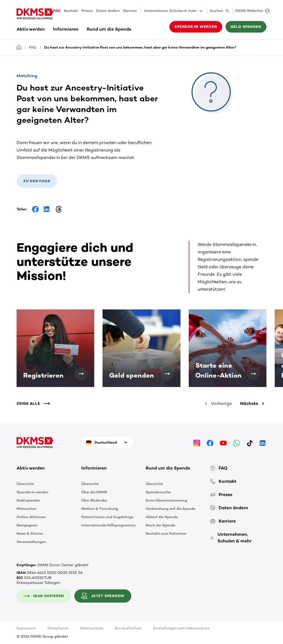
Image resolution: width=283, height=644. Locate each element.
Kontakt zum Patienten (166, 533)
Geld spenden (246, 27)
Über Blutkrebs (94, 500)
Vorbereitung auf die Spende (171, 509)
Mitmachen (27, 509)
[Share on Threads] (59, 209)
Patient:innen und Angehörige (107, 517)
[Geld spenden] (167, 374)
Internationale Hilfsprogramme (108, 525)
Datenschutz (92, 628)
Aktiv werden (31, 29)
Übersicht (25, 484)
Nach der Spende (160, 525)
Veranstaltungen (31, 542)
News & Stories (30, 533)
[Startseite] (19, 47)
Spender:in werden (196, 27)
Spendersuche (158, 492)
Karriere (130, 11)
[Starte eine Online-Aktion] (253, 374)
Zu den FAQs (37, 181)
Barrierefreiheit (128, 628)
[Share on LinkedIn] (47, 209)
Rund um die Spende (109, 29)
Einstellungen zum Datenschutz (181, 628)
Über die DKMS (94, 492)
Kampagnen (27, 525)
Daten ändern (108, 11)
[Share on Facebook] (35, 209)
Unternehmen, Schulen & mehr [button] (174, 11)
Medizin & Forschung (100, 509)
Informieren (66, 29)
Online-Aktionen (31, 517)
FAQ (57, 11)
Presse (87, 11)
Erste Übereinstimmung (166, 500)
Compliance (58, 628)
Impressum (26, 628)
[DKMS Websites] (251, 11)
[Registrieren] (81, 374)
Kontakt (71, 11)
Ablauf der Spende (162, 517)
